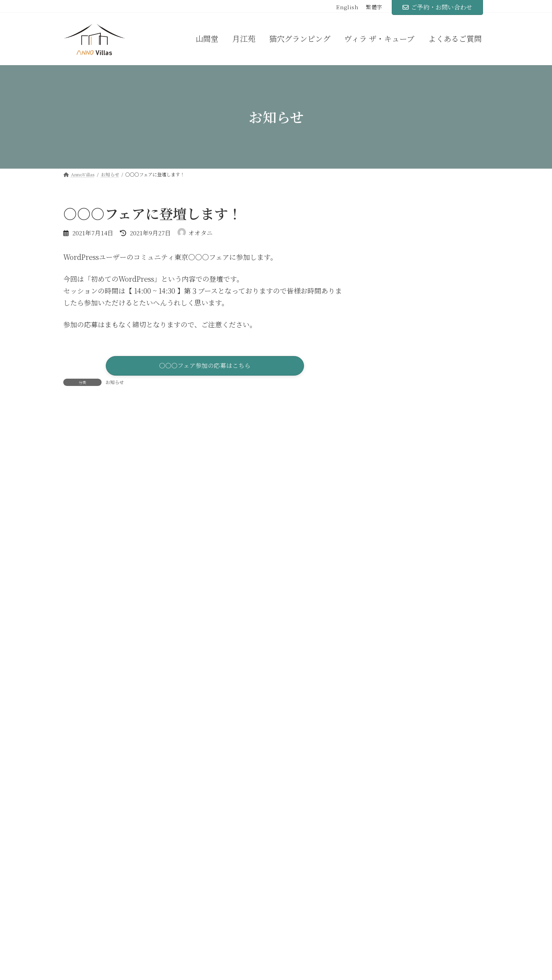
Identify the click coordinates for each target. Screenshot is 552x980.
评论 (74, 457)
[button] (205, 367)
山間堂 (230, 880)
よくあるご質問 (388, 880)
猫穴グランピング (246, 914)
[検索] (469, 211)
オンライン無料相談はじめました (448, 340)
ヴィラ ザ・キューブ (249, 931)
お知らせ (115, 384)
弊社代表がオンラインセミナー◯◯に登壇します (445, 300)
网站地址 (77, 664)
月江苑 (230, 897)
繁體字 (374, 7)
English (347, 7)
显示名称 (81, 572)
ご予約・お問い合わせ (437, 7)
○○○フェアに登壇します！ (443, 253)
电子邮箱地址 (88, 618)
